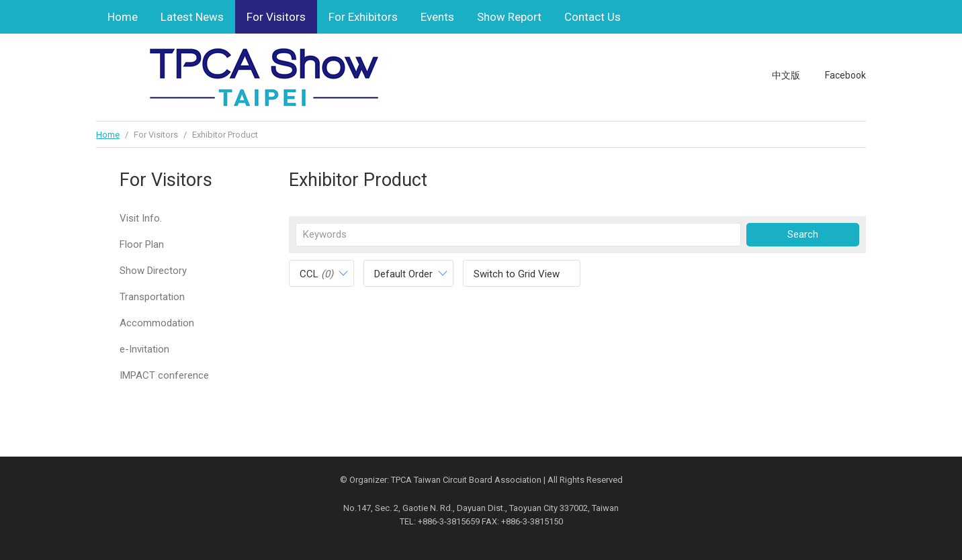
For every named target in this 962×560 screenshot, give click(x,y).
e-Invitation (144, 349)
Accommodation (157, 323)
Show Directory (153, 271)
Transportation (152, 297)
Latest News (192, 17)
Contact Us (593, 17)
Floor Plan (142, 244)
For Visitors (276, 17)
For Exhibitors (363, 17)
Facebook (845, 75)
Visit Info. (141, 218)
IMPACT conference (164, 375)
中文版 (786, 75)
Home (123, 17)
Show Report (509, 17)
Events (437, 17)
